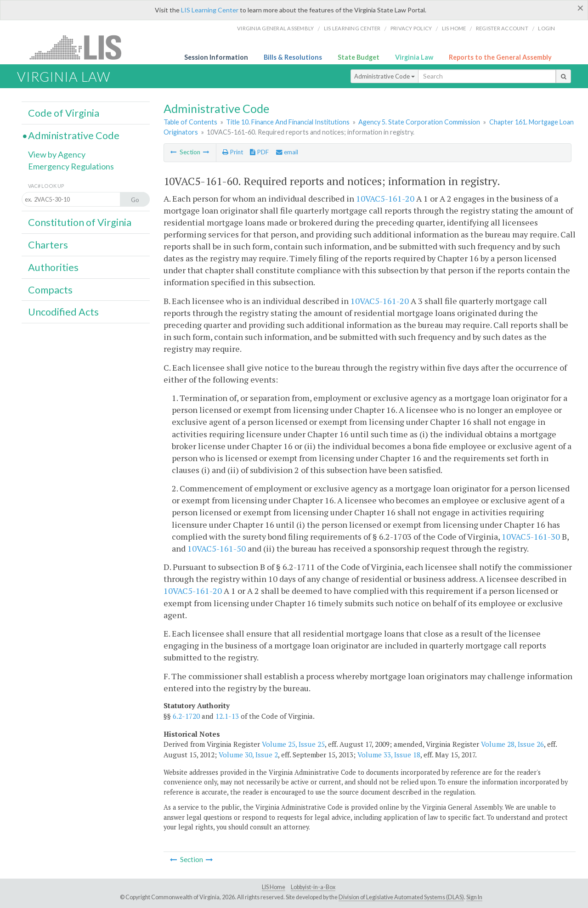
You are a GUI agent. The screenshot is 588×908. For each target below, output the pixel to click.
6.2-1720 (186, 716)
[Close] (580, 8)
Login (546, 28)
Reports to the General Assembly (500, 57)
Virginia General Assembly (275, 28)
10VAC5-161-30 (531, 536)
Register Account (502, 28)
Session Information (216, 57)
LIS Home (274, 887)
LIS (81, 47)
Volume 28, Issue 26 (512, 744)
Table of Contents (190, 122)
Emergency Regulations (71, 166)
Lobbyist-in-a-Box (313, 887)
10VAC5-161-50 (217, 548)
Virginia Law (414, 57)
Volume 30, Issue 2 (248, 755)
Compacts (50, 290)
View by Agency (57, 154)
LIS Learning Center (210, 10)
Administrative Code (384, 76)
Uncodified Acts (63, 312)
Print (233, 152)
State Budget (359, 57)
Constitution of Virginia (80, 222)
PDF (259, 152)
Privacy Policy (411, 28)
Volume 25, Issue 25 (293, 744)
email (287, 152)
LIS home (454, 28)
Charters (48, 245)
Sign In (474, 897)
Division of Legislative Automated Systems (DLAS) (401, 897)
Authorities (53, 267)
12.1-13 (227, 716)
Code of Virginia (64, 113)
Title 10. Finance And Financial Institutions (288, 122)
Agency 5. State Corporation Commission (419, 122)
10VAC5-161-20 (385, 198)
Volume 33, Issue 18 (389, 755)
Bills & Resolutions (293, 57)
